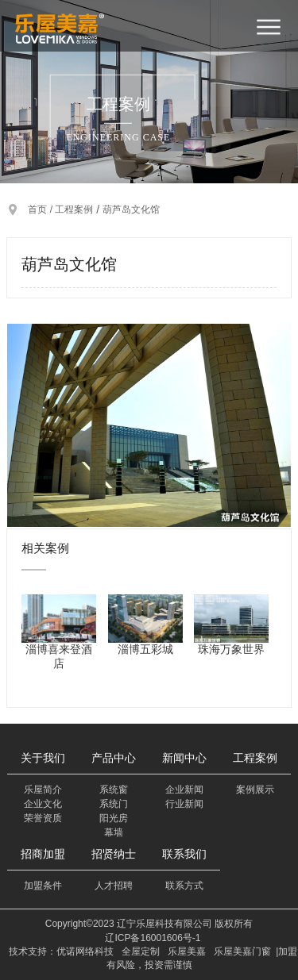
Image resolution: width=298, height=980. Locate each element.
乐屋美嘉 (187, 951)
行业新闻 (184, 804)
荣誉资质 (43, 818)
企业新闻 (184, 790)
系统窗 (114, 790)
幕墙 (114, 832)
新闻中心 (184, 758)
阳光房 (114, 818)
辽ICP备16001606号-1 (153, 938)
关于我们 (43, 758)
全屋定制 (141, 951)
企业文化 (43, 804)
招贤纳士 (114, 854)
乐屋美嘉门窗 (242, 951)
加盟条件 (43, 886)
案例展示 (255, 790)
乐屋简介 (43, 790)
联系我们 (184, 854)
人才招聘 (114, 886)
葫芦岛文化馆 (131, 209)
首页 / (41, 209)
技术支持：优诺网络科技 (61, 951)
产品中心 (114, 758)
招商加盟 (43, 854)
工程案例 (74, 209)
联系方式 (184, 886)
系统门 (114, 804)
